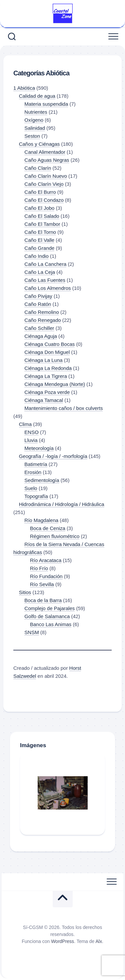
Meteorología (39, 448)
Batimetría (36, 464)
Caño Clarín (38, 168)
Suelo (31, 488)
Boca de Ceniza (48, 528)
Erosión (33, 472)
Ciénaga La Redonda (48, 368)
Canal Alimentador (45, 152)
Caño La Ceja (40, 272)
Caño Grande (39, 248)
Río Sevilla (42, 584)
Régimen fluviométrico (55, 536)
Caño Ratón (38, 304)
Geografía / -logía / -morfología (53, 456)
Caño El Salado (42, 216)
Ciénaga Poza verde (47, 392)
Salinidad (35, 128)
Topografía (36, 496)
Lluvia (31, 440)
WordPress (62, 941)
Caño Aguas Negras (47, 160)
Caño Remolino (41, 312)
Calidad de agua (37, 96)
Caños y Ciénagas (39, 144)
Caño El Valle (39, 240)
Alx (98, 941)
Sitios (25, 592)
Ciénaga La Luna (43, 360)
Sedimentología (42, 480)
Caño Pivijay (38, 296)
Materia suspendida (46, 104)
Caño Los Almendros (47, 288)
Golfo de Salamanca (47, 616)
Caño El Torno (40, 232)
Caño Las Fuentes (45, 280)
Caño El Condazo (44, 200)
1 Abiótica (24, 88)
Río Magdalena (41, 520)
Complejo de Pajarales (49, 608)
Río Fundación (46, 576)
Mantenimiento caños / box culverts (63, 408)
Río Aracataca (46, 560)
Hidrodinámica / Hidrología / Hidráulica (62, 504)
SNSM (31, 632)
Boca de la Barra (43, 600)
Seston (32, 136)
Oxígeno (34, 120)
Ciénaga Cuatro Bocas (49, 344)
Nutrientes (36, 112)
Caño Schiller (39, 328)
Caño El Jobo (39, 208)
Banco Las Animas (51, 624)
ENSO (31, 432)
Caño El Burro (40, 192)
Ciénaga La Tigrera (46, 376)
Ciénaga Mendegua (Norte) (55, 384)
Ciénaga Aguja (41, 336)
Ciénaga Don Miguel (47, 352)
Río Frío (39, 568)
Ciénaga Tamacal (44, 400)
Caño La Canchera (45, 264)
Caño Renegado (42, 320)
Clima (25, 424)
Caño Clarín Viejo (44, 184)
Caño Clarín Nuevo (46, 176)
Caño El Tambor (42, 224)
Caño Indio (36, 256)
